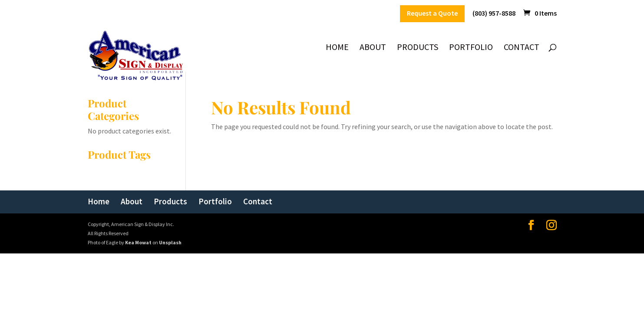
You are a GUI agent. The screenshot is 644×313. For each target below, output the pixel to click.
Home (337, 48)
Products (418, 48)
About (373, 48)
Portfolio (471, 48)
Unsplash (170, 242)
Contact (522, 48)
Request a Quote (432, 13)
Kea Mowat (138, 242)
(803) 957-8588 (494, 13)
